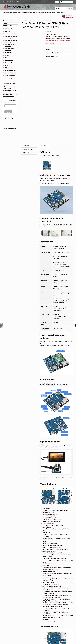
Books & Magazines (10, 78)
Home (6, 20)
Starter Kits (17, 13)
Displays (7, 58)
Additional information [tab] (29, 149)
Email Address (9, 102)
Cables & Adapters (10, 75)
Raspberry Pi (7, 13)
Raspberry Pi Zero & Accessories (10, 45)
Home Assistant (9, 60)
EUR (56, 2)
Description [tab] (26, 146)
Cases (6, 65)
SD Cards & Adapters (10, 70)
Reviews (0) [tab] (26, 153)
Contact (24, 2)
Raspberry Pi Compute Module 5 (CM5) (11, 37)
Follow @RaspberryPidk (9, 128)
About (19, 2)
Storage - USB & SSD (10, 73)
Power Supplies (9, 63)
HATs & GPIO (8, 53)
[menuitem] (6, 2)
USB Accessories (9, 68)
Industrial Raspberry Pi (29, 13)
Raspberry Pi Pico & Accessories (10, 49)
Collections (61, 13)
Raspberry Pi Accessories (46, 13)
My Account (13, 2)
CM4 (56, 56)
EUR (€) (6, 23)
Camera (7, 55)
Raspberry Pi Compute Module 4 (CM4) (11, 41)
